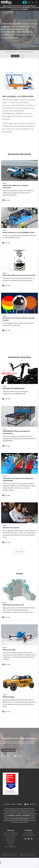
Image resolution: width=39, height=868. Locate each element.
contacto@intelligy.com (28, 835)
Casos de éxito (11, 841)
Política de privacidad (25, 854)
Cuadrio (32, 856)
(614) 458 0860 (28, 833)
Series (32, 52)
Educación (11, 843)
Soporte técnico (11, 839)
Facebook (5, 756)
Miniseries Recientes (11, 52)
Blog (11, 845)
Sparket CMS (23, 856)
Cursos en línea (11, 837)
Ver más (6, 200)
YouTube (18, 756)
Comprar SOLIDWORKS (11, 835)
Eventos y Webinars (11, 847)
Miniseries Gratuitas (23, 52)
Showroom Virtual (8, 750)
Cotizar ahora (15, 56)
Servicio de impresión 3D (11, 833)
